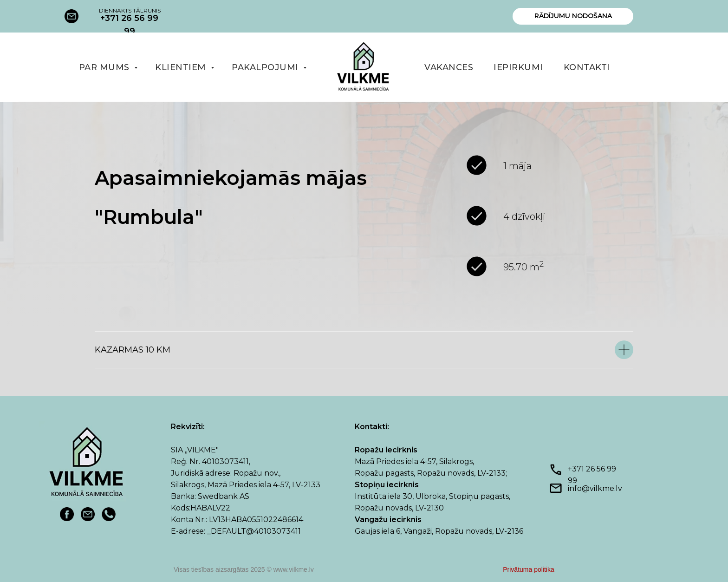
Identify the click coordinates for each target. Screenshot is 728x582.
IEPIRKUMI (518, 67)
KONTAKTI (587, 67)
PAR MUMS (106, 67)
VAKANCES (449, 67)
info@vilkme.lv (595, 488)
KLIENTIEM (182, 67)
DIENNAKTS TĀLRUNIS (130, 10)
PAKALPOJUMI (266, 67)
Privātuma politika (529, 569)
